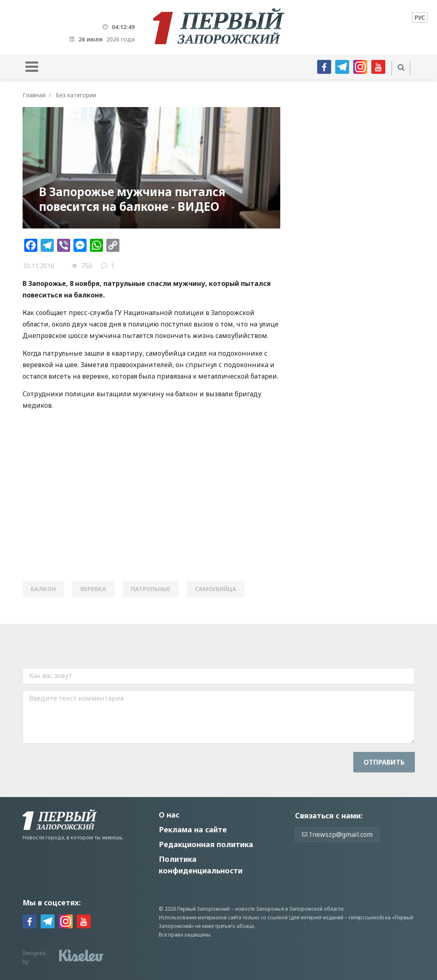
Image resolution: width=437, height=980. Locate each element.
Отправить (384, 762)
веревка (93, 589)
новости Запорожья (260, 909)
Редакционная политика (206, 844)
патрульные (151, 589)
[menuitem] (420, 17)
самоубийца (216, 589)
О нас (169, 815)
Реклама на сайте (193, 829)
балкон (43, 589)
